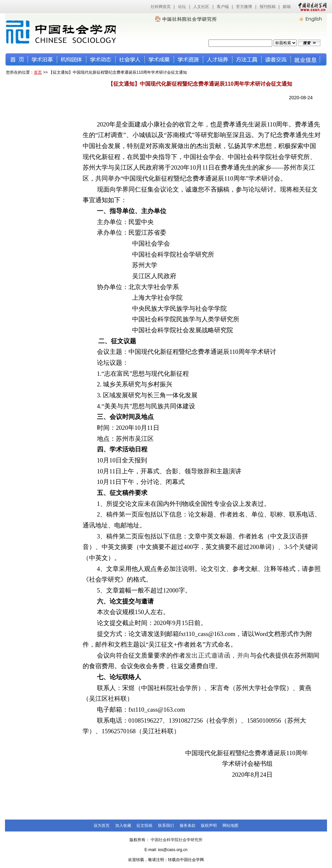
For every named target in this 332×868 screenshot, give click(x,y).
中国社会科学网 (311, 7)
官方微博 (244, 7)
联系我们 (166, 826)
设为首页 (102, 826)
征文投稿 (144, 826)
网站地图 (230, 826)
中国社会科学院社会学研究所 (177, 840)
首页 (38, 72)
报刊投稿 (268, 7)
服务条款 (188, 826)
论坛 (182, 7)
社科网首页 (161, 7)
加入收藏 (123, 826)
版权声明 (209, 826)
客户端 (223, 7)
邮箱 (287, 7)
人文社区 (201, 7)
